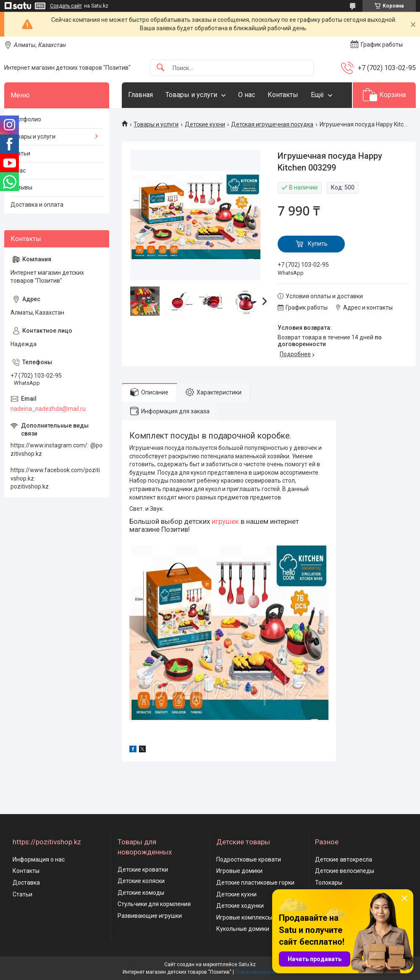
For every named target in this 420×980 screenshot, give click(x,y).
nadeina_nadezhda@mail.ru (48, 409)
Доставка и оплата (37, 205)
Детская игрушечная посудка (272, 124)
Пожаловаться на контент (266, 972)
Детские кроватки (143, 870)
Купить (318, 244)
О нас (247, 95)
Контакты (283, 95)
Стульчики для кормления (154, 904)
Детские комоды (141, 893)
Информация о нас (39, 859)
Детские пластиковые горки (255, 883)
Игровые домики (239, 871)
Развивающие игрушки (150, 916)
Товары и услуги (191, 95)
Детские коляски (141, 881)
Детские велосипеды (345, 871)
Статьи (20, 153)
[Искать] (160, 68)
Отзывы (21, 187)
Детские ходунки (240, 906)
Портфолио (26, 119)
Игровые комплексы (244, 917)
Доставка (26, 883)
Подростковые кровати (249, 859)
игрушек (225, 521)
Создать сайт (66, 6)
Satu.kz (247, 964)
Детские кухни (205, 124)
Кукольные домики (243, 929)
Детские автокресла (344, 859)
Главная (140, 95)
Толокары (329, 883)
